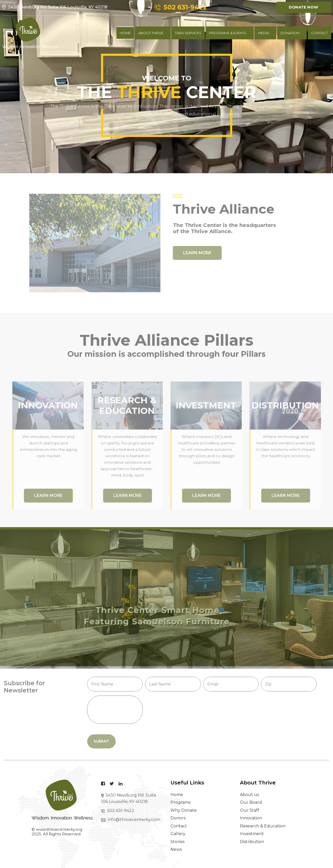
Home (125, 33)
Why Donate (184, 810)
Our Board (251, 802)
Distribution (252, 842)
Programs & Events (228, 33)
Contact (179, 826)
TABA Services (188, 33)
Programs (181, 802)
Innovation (251, 818)
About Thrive (151, 33)
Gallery (178, 834)
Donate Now (303, 7)
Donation (290, 33)
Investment (252, 834)
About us (249, 795)
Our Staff (250, 810)
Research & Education (263, 826)
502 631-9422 (118, 811)
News (176, 849)
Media (263, 33)
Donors (178, 818)
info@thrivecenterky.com (131, 820)
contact (319, 33)
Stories (177, 842)
